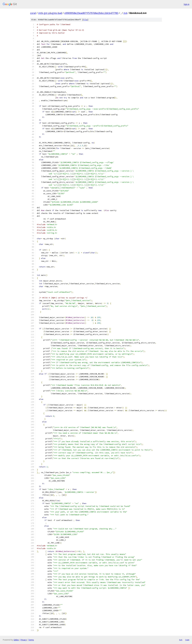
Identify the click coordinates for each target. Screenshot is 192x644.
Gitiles (16, 640)
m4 (125, 13)
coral (33, 13)
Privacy (24, 640)
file (85, 20)
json (187, 640)
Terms (31, 640)
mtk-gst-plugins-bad (50, 13)
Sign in (186, 4)
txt (181, 640)
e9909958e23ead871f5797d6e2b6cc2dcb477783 (91, 13)
